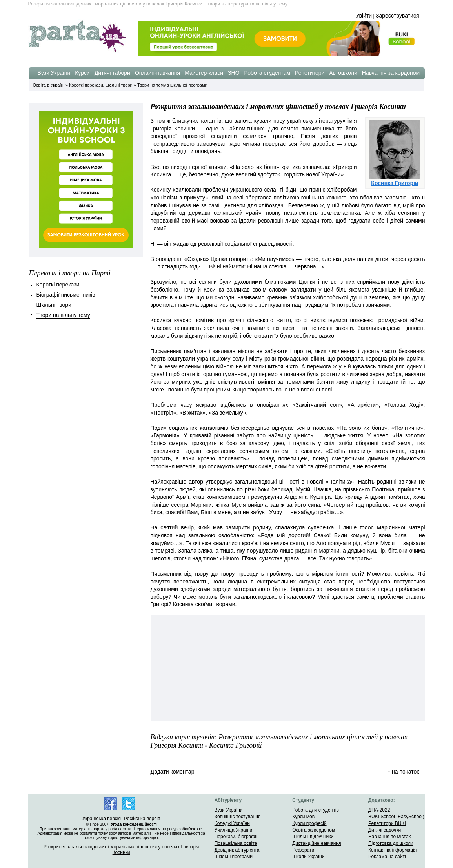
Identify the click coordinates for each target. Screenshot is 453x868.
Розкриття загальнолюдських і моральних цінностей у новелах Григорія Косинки (121, 850)
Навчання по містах (390, 837)
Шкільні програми (234, 857)
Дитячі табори (112, 73)
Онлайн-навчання (157, 73)
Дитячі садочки (385, 830)
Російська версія (142, 819)
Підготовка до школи (391, 843)
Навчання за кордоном (391, 73)
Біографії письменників (66, 295)
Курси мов (303, 817)
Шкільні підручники (313, 837)
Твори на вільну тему (63, 315)
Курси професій (309, 823)
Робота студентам (267, 73)
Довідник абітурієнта (237, 850)
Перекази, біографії (236, 837)
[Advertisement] (213, 668)
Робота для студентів (316, 810)
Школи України (308, 857)
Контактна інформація (392, 850)
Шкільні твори (54, 305)
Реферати (303, 850)
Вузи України (54, 73)
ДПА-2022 (379, 810)
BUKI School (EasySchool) (396, 817)
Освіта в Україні (49, 85)
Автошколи (343, 73)
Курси (82, 73)
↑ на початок (403, 772)
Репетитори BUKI (387, 823)
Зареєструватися (398, 16)
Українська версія (102, 819)
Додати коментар (173, 772)
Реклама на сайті (387, 857)
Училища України (234, 830)
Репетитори (310, 73)
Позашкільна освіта (236, 843)
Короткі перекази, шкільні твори (101, 85)
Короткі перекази (58, 285)
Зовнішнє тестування (238, 817)
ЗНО (234, 73)
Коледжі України (232, 823)
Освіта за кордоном (314, 830)
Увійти (364, 16)
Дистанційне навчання (317, 843)
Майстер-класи (204, 73)
